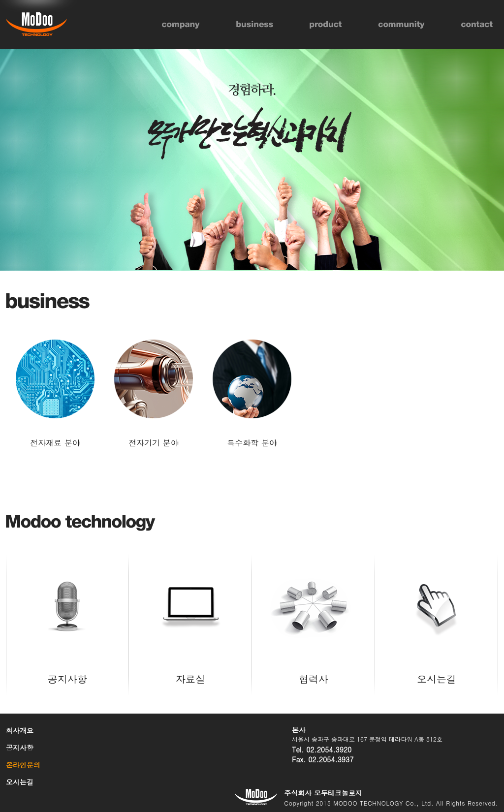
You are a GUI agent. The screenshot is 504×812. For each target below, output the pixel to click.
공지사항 (67, 608)
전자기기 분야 (153, 443)
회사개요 (20, 730)
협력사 (314, 608)
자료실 (190, 608)
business (255, 25)
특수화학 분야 (252, 443)
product (326, 25)
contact (477, 25)
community (401, 25)
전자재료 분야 (55, 443)
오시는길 (437, 608)
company (181, 25)
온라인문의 (23, 765)
